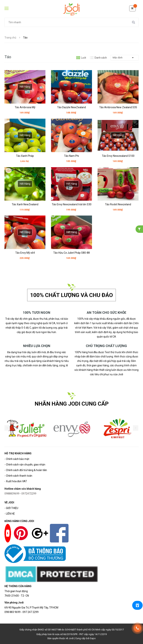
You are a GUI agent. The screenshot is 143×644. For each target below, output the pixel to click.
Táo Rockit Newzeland (118, 204)
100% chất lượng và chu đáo (71, 295)
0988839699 (12, 494)
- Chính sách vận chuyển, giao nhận (25, 465)
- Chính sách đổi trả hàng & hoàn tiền (26, 470)
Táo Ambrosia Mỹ (25, 107)
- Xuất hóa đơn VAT (16, 481)
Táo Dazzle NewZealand (71, 107)
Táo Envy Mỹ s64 (25, 253)
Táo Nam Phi (71, 156)
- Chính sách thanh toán (18, 476)
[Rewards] (137, 605)
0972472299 (29, 494)
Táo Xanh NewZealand (25, 204)
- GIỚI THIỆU (11, 508)
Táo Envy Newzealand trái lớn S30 (72, 204)
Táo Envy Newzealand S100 (118, 156)
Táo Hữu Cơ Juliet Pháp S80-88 (71, 253)
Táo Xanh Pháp (25, 156)
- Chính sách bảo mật (17, 459)
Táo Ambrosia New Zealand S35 (118, 107)
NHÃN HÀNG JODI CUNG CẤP (72, 404)
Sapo (93, 638)
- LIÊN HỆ (10, 514)
